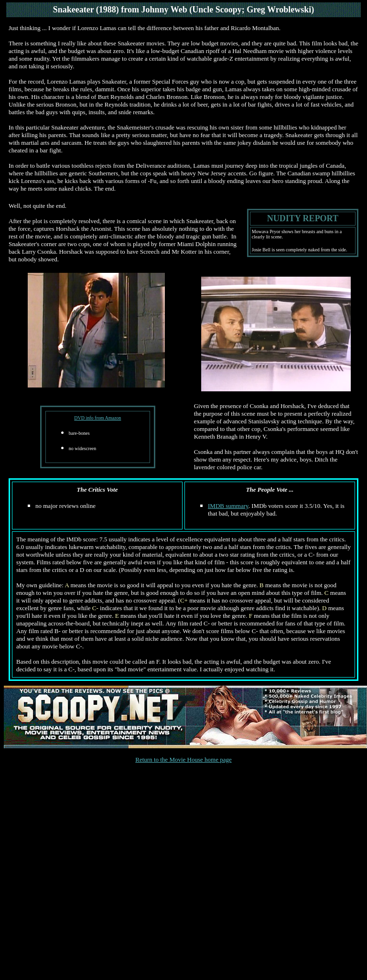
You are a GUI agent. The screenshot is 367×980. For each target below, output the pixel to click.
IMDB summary (228, 506)
